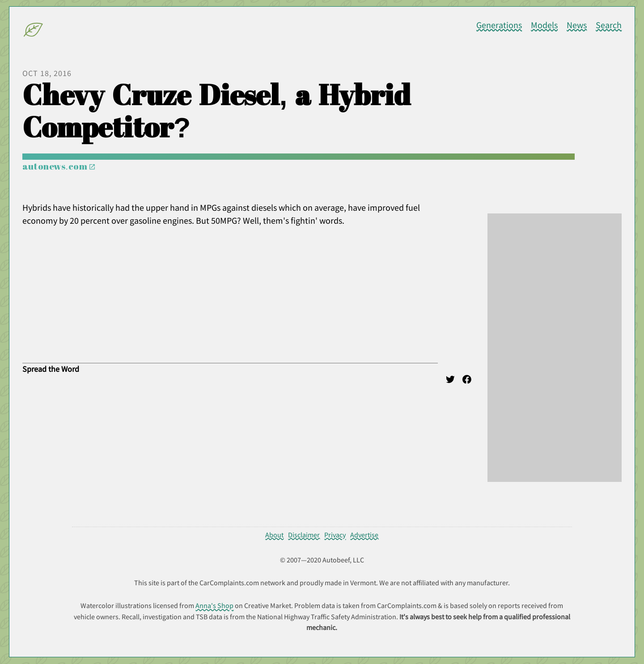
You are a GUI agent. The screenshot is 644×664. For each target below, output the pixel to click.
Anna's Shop (214, 605)
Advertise (364, 535)
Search (609, 25)
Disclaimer (304, 535)
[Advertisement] (555, 348)
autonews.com (59, 166)
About (274, 535)
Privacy (335, 535)
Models (544, 25)
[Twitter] (450, 381)
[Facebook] (467, 381)
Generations (499, 25)
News (577, 25)
